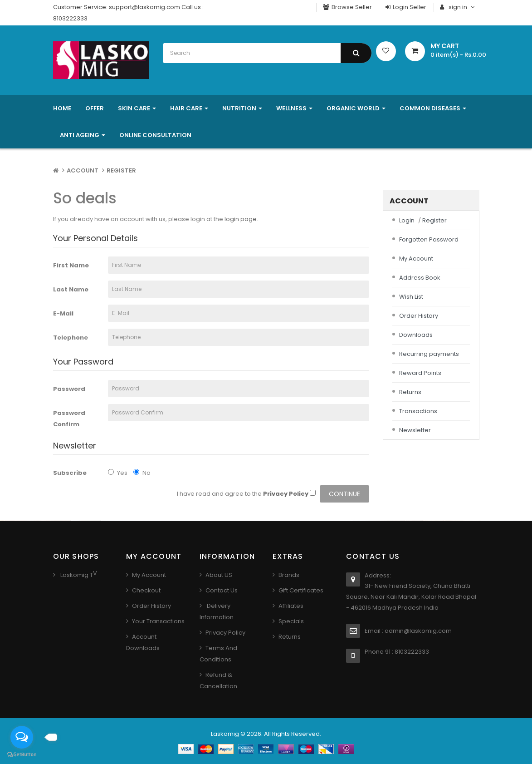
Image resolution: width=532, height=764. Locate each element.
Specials (291, 621)
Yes (118, 473)
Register (121, 170)
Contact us (222, 590)
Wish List (411, 297)
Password (69, 389)
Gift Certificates (301, 590)
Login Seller (405, 7)
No (142, 473)
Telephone (71, 338)
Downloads (416, 335)
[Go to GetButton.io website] (22, 755)
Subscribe (70, 473)
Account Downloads (143, 642)
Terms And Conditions (218, 654)
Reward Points (420, 373)
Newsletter (415, 430)
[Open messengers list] (22, 737)
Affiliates (291, 606)
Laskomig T (76, 575)
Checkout (146, 590)
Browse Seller (347, 7)
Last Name (71, 289)
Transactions (418, 411)
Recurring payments (429, 354)
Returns (410, 392)
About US (219, 575)
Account (83, 170)
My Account (416, 259)
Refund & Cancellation (218, 680)
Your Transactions (158, 621)
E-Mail (63, 313)
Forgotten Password (429, 239)
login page (241, 219)
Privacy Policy (225, 633)
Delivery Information (217, 611)
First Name (71, 265)
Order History (419, 316)
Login (407, 220)
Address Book (420, 278)
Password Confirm (69, 419)
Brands (289, 575)
